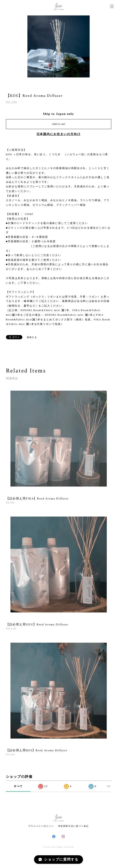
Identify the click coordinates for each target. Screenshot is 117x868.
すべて (18, 786)
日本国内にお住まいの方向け (59, 134)
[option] (58, 47)
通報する (32, 337)
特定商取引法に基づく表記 (73, 826)
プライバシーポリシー (41, 826)
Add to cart (58, 124)
